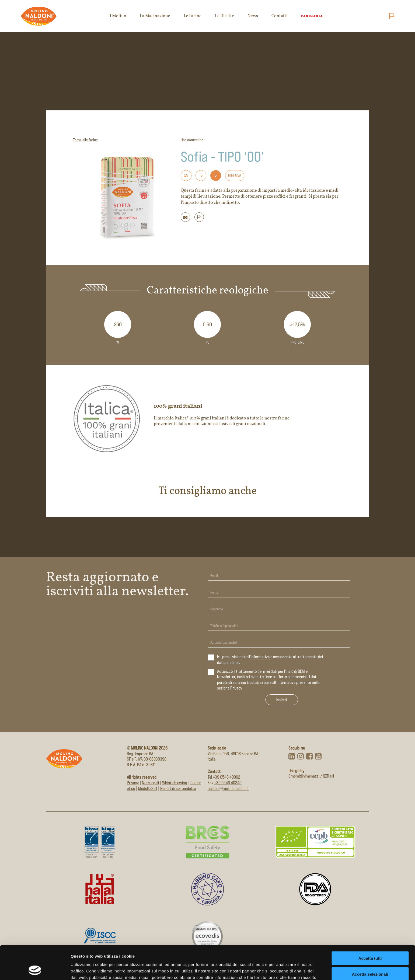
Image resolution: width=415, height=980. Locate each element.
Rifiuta (370, 958)
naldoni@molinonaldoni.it (228, 788)
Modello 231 (148, 788)
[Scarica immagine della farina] (185, 217)
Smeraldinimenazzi (304, 776)
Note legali (150, 783)
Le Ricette (224, 16)
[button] (199, 217)
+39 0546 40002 (226, 777)
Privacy (236, 688)
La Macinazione (155, 16)
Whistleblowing (175, 783)
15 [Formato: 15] (201, 175)
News (253, 16)
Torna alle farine (85, 140)
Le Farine (193, 16)
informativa (260, 657)
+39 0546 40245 (228, 783)
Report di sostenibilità (178, 788)
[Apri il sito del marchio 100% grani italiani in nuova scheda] (208, 419)
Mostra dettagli (283, 969)
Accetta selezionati (370, 942)
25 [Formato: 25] (186, 175)
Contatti (280, 16)
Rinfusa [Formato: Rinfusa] (235, 175)
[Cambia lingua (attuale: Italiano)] (390, 16)
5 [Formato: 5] (216, 175)
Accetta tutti (370, 926)
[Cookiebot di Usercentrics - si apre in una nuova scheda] (35, 969)
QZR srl (328, 776)
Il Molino (117, 16)
